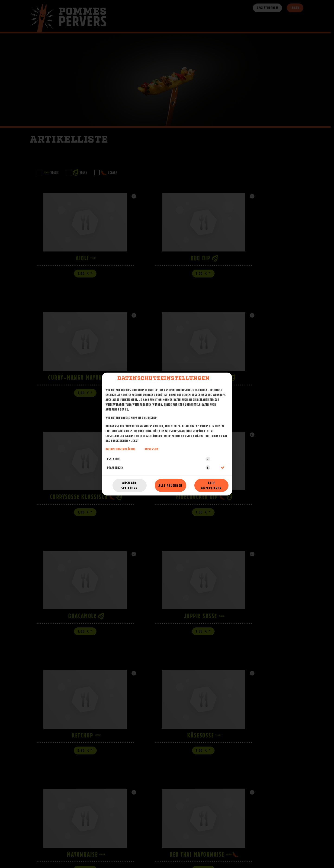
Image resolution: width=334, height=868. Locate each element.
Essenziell (114, 459)
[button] (208, 459)
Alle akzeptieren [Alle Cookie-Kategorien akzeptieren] (211, 485)
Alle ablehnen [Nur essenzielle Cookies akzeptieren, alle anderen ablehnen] (170, 485)
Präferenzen (115, 468)
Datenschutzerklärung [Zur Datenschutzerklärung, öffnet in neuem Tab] (120, 449)
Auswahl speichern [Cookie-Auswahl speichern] (130, 485)
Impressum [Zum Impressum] (151, 449)
